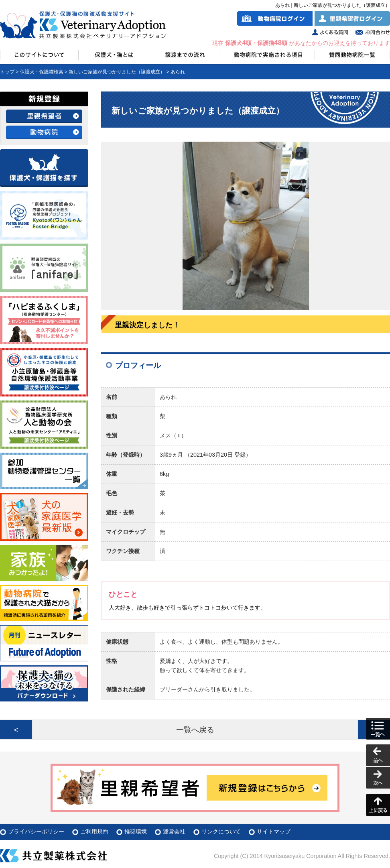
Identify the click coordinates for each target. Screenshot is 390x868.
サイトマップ (274, 831)
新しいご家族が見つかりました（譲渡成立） (117, 72)
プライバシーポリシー (36, 831)
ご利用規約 (94, 831)
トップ (7, 72)
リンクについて (221, 831)
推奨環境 (136, 831)
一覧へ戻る (195, 730)
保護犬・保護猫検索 (42, 72)
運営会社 (174, 831)
